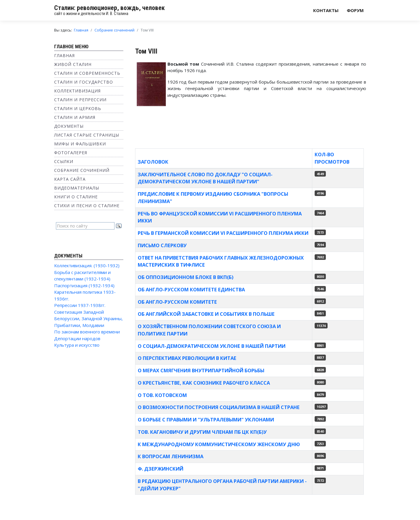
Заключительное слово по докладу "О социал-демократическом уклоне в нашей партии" (205, 178)
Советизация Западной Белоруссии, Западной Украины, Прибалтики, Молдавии (88, 319)
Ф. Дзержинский (161, 469)
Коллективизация (77, 91)
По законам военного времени (87, 332)
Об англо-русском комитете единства (191, 289)
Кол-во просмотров (332, 158)
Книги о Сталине (76, 197)
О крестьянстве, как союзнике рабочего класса (204, 383)
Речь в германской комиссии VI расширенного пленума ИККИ (223, 233)
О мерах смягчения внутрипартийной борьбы (201, 370)
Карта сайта (70, 179)
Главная (64, 55)
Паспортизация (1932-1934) (84, 285)
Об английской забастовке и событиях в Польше (206, 314)
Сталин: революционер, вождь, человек (109, 8)
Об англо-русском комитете (177, 302)
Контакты (326, 10)
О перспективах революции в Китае (187, 358)
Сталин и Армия (75, 117)
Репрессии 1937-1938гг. (80, 305)
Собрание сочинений (82, 170)
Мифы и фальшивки (80, 144)
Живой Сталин (73, 64)
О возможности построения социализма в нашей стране (219, 407)
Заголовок (153, 162)
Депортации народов (77, 338)
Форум (355, 10)
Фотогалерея (71, 153)
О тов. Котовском (162, 395)
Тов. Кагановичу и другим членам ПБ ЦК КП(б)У (202, 432)
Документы (69, 126)
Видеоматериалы (77, 188)
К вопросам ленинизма (171, 456)
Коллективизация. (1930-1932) (87, 265)
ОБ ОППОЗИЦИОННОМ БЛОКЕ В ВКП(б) (186, 277)
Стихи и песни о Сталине (87, 206)
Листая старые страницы (87, 135)
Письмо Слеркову (162, 245)
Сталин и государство (84, 82)
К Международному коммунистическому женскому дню (219, 444)
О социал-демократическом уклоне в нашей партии (212, 346)
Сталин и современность (87, 73)
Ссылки (64, 161)
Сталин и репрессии (80, 100)
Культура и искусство (77, 345)
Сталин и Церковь (78, 108)
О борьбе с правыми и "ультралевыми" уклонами (206, 420)
